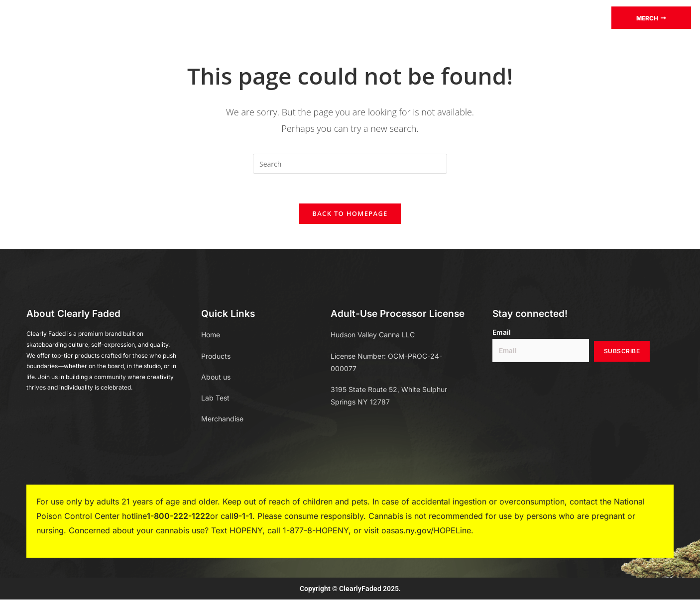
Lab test (281, 17)
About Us (445, 17)
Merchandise (382, 17)
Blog (327, 17)
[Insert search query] (350, 164)
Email (502, 333)
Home (167, 17)
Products (221, 17)
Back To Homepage (350, 214)
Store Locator (512, 17)
